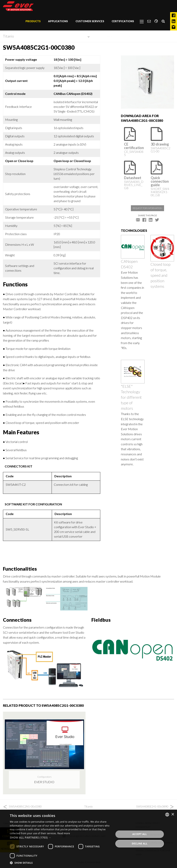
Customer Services (90, 21)
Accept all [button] (140, 834)
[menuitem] (33, 21)
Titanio (8, 36)
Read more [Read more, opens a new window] (64, 833)
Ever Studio (44, 782)
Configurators (44, 777)
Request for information (147, 208)
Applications (58, 21)
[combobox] (167, 815)
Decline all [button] (140, 844)
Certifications (123, 21)
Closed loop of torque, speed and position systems (161, 275)
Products (33, 21)
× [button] (173, 814)
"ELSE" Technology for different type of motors (131, 397)
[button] (60, 837)
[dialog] (88, 839)
